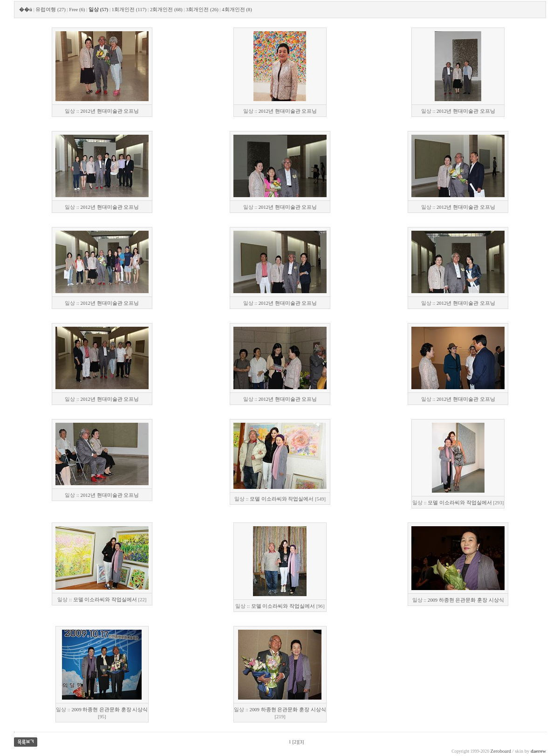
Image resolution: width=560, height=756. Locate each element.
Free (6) (77, 10)
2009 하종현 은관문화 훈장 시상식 (466, 600)
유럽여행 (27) (50, 10)
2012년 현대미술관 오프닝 (110, 111)
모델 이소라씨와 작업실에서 (282, 499)
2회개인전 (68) (166, 10)
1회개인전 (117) (129, 10)
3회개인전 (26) (202, 10)
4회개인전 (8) (237, 10)
